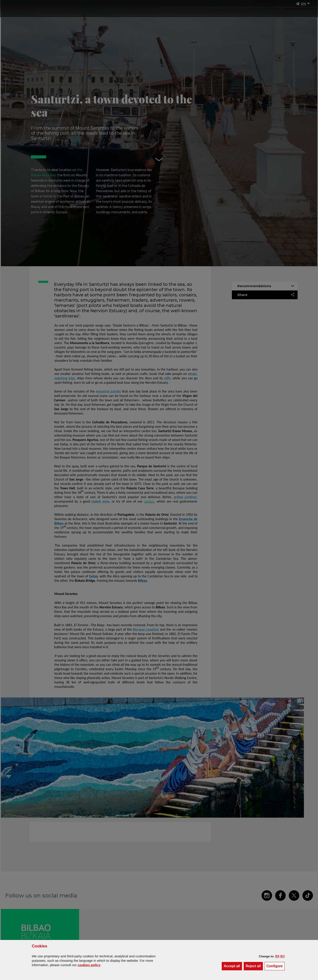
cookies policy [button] (89, 965)
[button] (277, 956)
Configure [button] (276, 966)
